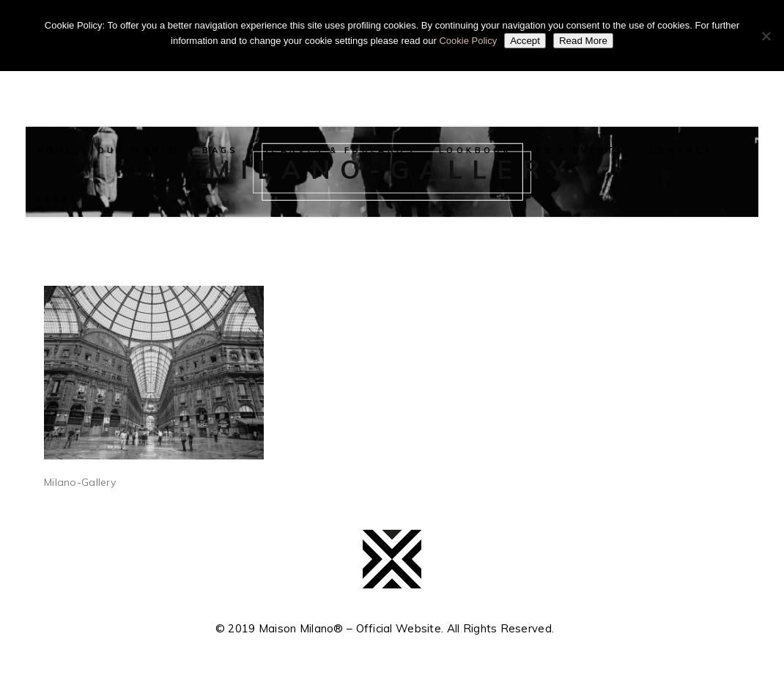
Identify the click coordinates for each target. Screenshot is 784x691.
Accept (525, 41)
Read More (583, 41)
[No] (766, 36)
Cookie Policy (468, 41)
